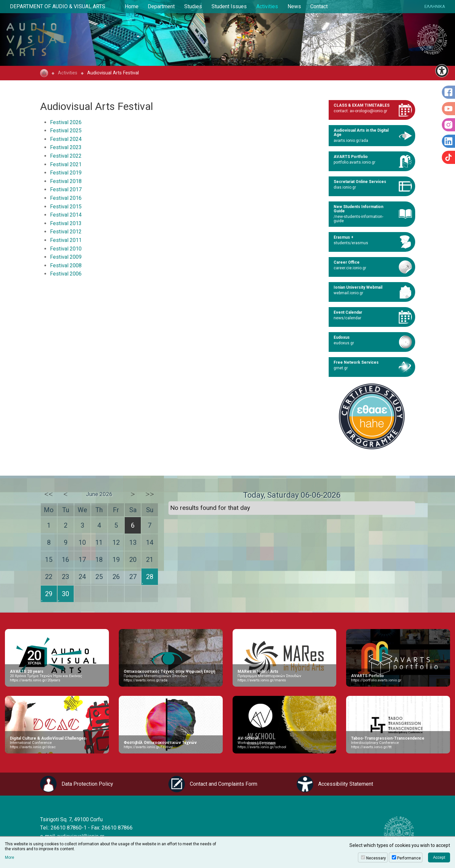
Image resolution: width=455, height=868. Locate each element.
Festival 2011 (66, 240)
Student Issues (229, 6)
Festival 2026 (66, 122)
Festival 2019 (66, 173)
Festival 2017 (66, 189)
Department (161, 6)
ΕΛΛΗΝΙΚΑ (435, 6)
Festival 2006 (66, 274)
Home (132, 6)
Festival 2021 (66, 164)
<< (49, 494)
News (294, 6)
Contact (319, 6)
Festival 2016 (66, 198)
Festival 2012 (66, 232)
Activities (267, 6)
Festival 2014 (66, 215)
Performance (409, 858)
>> (150, 494)
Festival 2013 (66, 223)
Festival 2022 (66, 156)
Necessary (376, 858)
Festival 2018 (66, 181)
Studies (193, 6)
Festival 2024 (66, 139)
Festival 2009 (66, 257)
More (10, 857)
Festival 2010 (66, 249)
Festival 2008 (66, 265)
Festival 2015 (66, 207)
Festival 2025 (66, 131)
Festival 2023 (66, 147)
